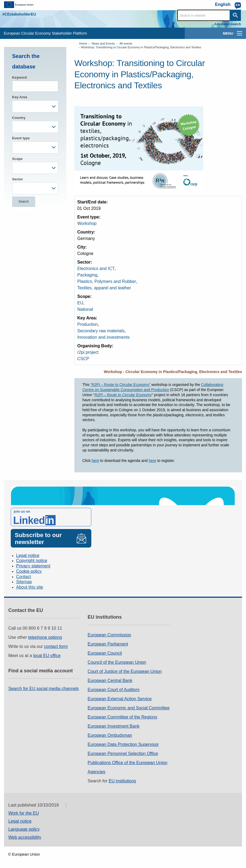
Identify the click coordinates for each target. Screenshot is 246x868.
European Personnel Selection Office (123, 754)
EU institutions (122, 781)
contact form (56, 646)
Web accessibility (25, 837)
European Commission (109, 635)
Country (19, 118)
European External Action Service (120, 699)
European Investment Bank (113, 726)
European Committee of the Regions (122, 717)
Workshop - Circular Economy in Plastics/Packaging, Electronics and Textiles (173, 372)
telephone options (45, 637)
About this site (30, 587)
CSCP (83, 359)
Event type (21, 138)
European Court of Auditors (113, 690)
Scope (17, 159)
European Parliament (108, 644)
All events (126, 43)
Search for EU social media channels (44, 689)
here (95, 461)
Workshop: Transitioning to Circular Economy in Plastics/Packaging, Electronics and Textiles (141, 47)
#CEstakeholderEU (19, 14)
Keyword (19, 77)
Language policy (24, 829)
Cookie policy (29, 571)
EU (80, 303)
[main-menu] (240, 33)
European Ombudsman (110, 735)
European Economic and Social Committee (129, 708)
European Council (105, 653)
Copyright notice (32, 561)
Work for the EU (24, 813)
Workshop (87, 223)
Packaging (87, 275)
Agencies (96, 772)
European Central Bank (110, 681)
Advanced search (228, 24)
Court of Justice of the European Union (125, 671)
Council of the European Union (117, 662)
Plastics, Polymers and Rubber (107, 281)
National (85, 309)
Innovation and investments (104, 337)
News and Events (103, 43)
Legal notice (28, 555)
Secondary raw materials (101, 331)
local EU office (47, 656)
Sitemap (24, 582)
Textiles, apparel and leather (104, 288)
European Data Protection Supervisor (123, 744)
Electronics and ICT (96, 269)
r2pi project (88, 352)
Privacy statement (33, 566)
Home (83, 43)
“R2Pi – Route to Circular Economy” (120, 385)
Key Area (20, 97)
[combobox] (35, 106)
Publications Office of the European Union (127, 763)
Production (88, 324)
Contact (23, 577)
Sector (17, 179)
